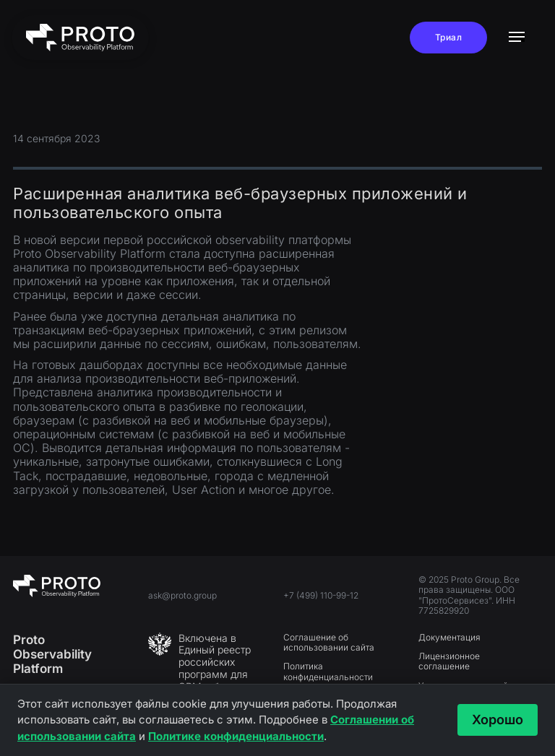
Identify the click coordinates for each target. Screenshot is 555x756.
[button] (517, 38)
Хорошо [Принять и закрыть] (498, 720)
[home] (80, 38)
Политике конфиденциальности (236, 736)
